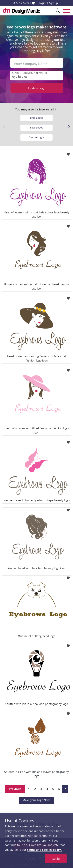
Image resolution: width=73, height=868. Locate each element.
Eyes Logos (37, 118)
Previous (15, 789)
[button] (69, 127)
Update (37, 88)
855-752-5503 (21, 3)
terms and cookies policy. (44, 850)
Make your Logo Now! (36, 800)
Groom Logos (36, 137)
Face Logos (37, 128)
